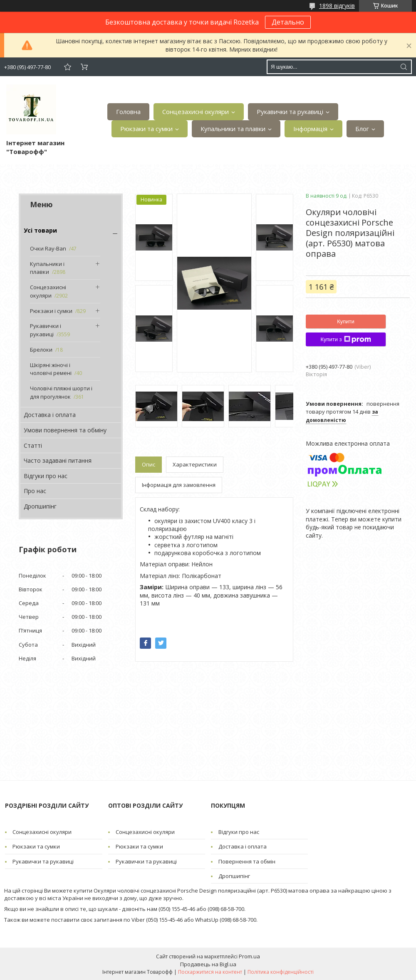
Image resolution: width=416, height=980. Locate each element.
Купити (346, 321)
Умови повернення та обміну (65, 430)
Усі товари (40, 230)
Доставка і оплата (50, 415)
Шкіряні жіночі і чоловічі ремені (51, 369)
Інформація (310, 129)
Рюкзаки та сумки (146, 129)
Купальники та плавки (233, 129)
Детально (288, 22)
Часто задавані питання (58, 460)
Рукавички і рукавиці (46, 330)
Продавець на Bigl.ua (208, 964)
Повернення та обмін (247, 861)
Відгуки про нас (46, 476)
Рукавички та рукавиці (290, 112)
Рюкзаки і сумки (51, 311)
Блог (362, 129)
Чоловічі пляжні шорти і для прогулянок (61, 392)
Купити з (345, 340)
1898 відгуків (337, 6)
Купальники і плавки (47, 268)
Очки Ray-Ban (48, 248)
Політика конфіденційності (281, 972)
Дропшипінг (40, 506)
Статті (33, 445)
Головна (128, 112)
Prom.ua (249, 956)
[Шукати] (404, 67)
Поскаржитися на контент (210, 972)
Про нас (35, 491)
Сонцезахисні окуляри (196, 112)
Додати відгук (67, 67)
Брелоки (41, 350)
